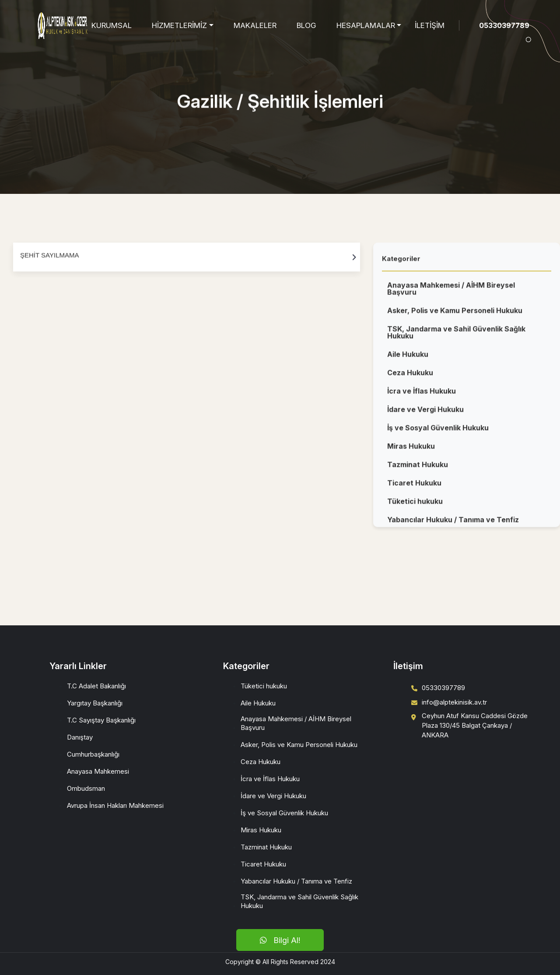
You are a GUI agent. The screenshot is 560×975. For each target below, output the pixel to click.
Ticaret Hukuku (414, 486)
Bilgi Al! (280, 940)
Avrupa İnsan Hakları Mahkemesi (115, 805)
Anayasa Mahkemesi (98, 771)
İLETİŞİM (430, 25)
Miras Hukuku (411, 449)
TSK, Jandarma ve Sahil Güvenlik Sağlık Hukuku (456, 336)
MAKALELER (255, 25)
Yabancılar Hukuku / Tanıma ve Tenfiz (453, 523)
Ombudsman (86, 788)
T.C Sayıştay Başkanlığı (101, 720)
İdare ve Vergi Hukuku (425, 413)
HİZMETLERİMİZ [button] (179, 25)
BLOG (306, 25)
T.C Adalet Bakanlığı (96, 686)
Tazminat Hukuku (418, 468)
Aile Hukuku (408, 358)
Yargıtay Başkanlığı (95, 703)
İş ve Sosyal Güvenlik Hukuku (438, 431)
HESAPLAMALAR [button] (366, 25)
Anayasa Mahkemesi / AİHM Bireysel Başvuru (451, 292)
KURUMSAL (112, 25)
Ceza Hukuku (410, 376)
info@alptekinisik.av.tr (454, 702)
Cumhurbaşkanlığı (93, 754)
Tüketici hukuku (415, 505)
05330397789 (504, 25)
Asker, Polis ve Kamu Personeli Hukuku (455, 314)
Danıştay (80, 737)
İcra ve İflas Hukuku (422, 394)
